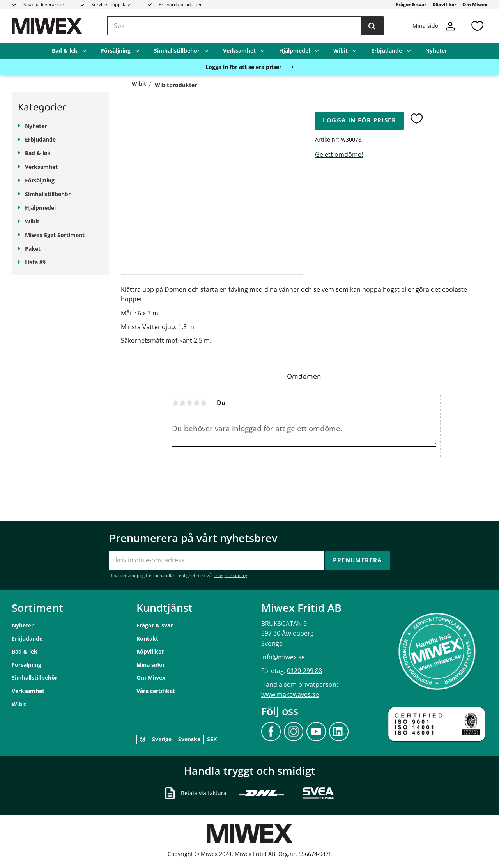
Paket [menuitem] (33, 249)
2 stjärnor (182, 403)
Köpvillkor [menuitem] (444, 4)
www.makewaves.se (290, 694)
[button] (477, 26)
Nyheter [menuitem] (436, 50)
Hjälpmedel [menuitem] (295, 50)
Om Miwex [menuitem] (475, 4)
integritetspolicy (231, 575)
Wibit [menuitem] (341, 50)
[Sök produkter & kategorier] (245, 26)
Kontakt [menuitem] (147, 639)
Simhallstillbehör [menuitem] (177, 50)
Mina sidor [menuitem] (151, 665)
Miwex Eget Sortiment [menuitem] (55, 235)
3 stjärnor (189, 403)
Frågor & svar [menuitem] (411, 4)
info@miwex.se (283, 657)
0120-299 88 (304, 671)
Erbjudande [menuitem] (387, 50)
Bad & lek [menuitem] (65, 50)
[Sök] (372, 26)
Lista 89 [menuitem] (35, 262)
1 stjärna (175, 403)
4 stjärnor (196, 403)
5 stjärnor (203, 403)
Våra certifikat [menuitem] (156, 691)
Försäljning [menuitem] (116, 50)
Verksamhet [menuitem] (239, 50)
